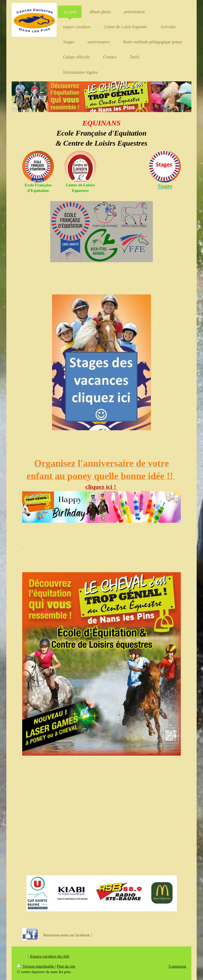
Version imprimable (36, 966)
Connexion (177, 966)
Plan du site (66, 966)
